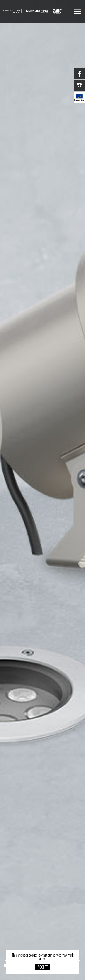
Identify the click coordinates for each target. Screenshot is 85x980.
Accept (43, 968)
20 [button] (5, 970)
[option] (42, 490)
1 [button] (5, 965)
